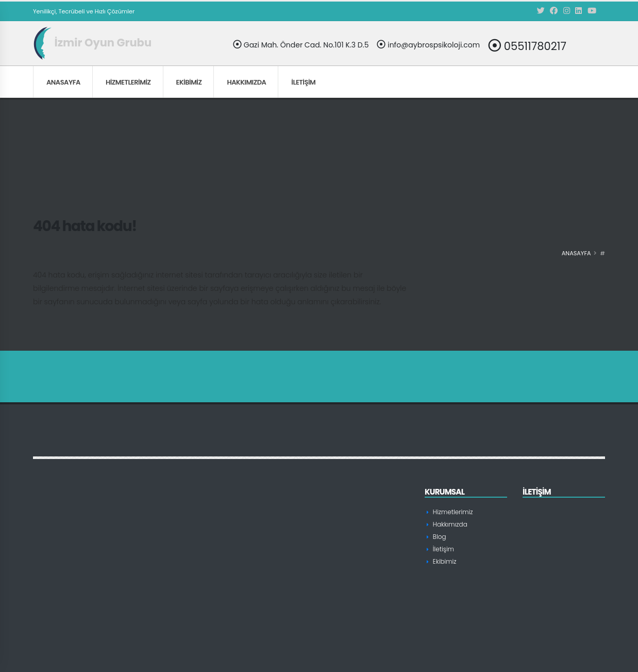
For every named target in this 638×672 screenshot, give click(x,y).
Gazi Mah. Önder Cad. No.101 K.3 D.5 (301, 45)
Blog (439, 537)
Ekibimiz (189, 82)
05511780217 (527, 46)
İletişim (303, 82)
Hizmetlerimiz (128, 82)
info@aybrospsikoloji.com (428, 45)
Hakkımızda (246, 82)
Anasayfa (63, 82)
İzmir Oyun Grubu (92, 43)
